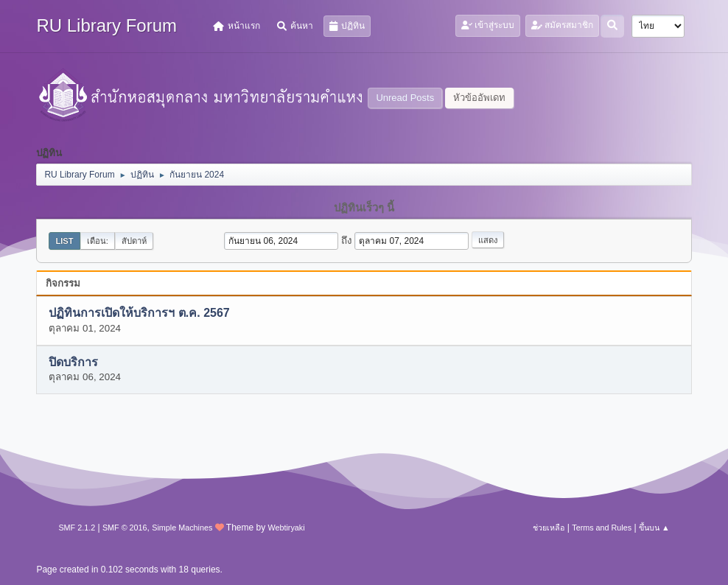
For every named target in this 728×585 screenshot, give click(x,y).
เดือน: (98, 241)
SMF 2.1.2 (77, 528)
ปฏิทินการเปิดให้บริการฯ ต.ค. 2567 (139, 313)
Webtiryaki (286, 528)
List (64, 241)
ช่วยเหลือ (549, 528)
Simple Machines (182, 528)
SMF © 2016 (125, 528)
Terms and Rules (602, 528)
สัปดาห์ (134, 241)
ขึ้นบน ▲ (654, 528)
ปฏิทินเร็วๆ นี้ (364, 208)
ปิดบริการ (73, 362)
